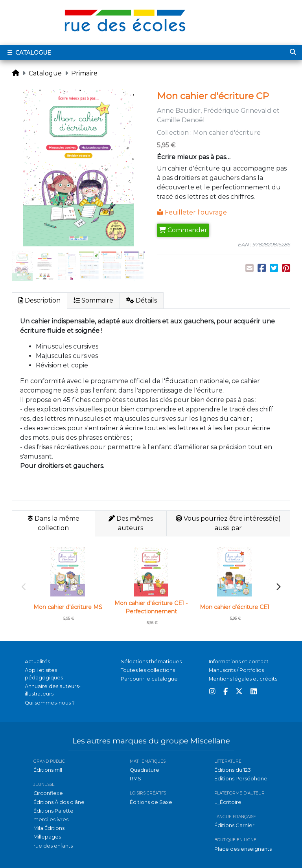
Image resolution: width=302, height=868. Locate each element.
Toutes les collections (148, 670)
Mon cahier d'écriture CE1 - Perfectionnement (151, 607)
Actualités (37, 662)
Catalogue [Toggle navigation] (29, 53)
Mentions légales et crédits (243, 679)
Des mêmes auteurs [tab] (131, 523)
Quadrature (145, 770)
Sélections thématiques (151, 662)
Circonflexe (48, 793)
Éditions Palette (53, 811)
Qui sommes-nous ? (50, 703)
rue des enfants (53, 846)
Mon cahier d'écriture (227, 133)
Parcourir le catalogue (149, 679)
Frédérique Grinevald (237, 111)
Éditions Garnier (234, 825)
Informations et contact (239, 662)
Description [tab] (40, 300)
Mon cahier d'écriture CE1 (235, 607)
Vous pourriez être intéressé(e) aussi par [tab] (228, 523)
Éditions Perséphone (241, 779)
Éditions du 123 (233, 770)
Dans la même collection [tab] (53, 523)
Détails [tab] (142, 300)
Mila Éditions (49, 828)
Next (278, 587)
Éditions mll (48, 770)
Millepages (47, 837)
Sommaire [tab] (93, 300)
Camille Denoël (181, 120)
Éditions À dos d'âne (59, 802)
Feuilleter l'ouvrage (192, 212)
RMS (135, 779)
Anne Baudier (179, 111)
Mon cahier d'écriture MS (68, 607)
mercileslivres (51, 819)
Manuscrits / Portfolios (236, 670)
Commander (183, 230)
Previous (24, 587)
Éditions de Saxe (151, 802)
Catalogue (45, 73)
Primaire (84, 73)
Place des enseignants (243, 849)
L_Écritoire (228, 802)
